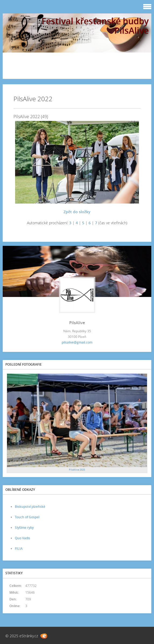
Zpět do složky (77, 212)
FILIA (19, 549)
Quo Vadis (22, 538)
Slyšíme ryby (24, 528)
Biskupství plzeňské (30, 507)
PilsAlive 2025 (77, 470)
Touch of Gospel (27, 517)
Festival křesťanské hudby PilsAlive (95, 26)
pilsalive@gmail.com (77, 342)
